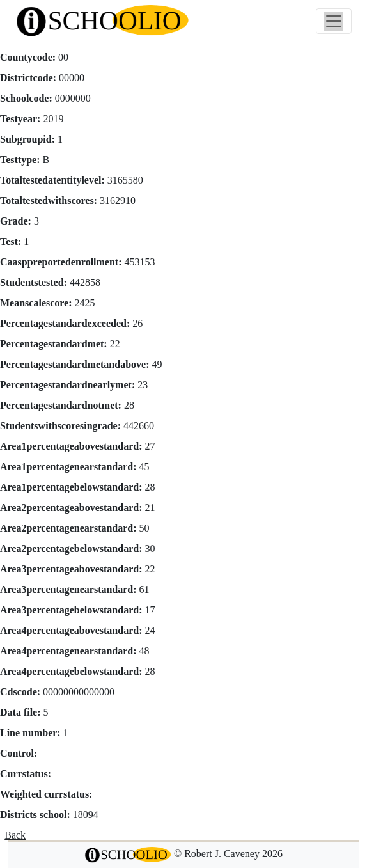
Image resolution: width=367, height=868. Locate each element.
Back (15, 835)
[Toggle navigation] (334, 21)
